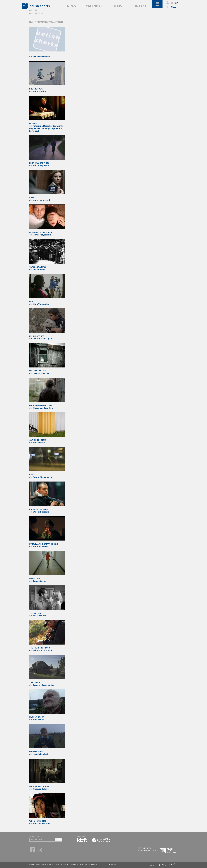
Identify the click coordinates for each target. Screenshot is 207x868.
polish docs (35, 10)
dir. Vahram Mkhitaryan (47, 648)
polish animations (38, 13)
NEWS (71, 6)
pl (172, 3)
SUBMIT (58, 840)
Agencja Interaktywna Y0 (71, 864)
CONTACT (139, 6)
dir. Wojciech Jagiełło (47, 509)
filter (171, 7)
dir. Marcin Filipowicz (47, 163)
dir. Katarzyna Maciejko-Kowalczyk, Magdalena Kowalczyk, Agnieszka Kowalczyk (47, 126)
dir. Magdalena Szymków (47, 405)
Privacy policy (113, 864)
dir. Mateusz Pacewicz (47, 544)
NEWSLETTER (34, 836)
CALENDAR (94, 6)
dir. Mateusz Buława (47, 786)
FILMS (117, 6)
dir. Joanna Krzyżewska (47, 232)
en (177, 3)
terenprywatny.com (91, 864)
